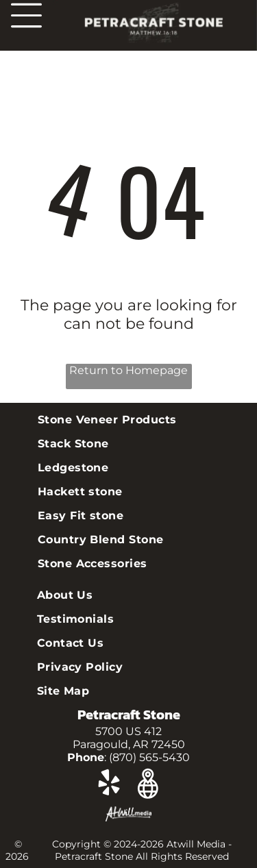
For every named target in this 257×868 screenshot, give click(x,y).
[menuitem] (129, 420)
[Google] (148, 785)
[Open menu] (26, 15)
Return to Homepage (128, 370)
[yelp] (109, 785)
